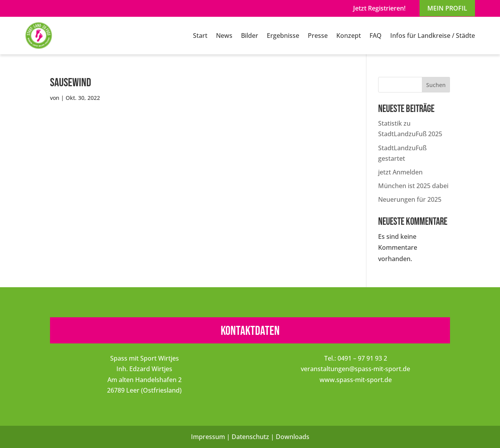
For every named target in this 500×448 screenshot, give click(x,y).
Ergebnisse (283, 36)
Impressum (208, 437)
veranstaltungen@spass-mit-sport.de (355, 369)
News (224, 36)
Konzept (349, 36)
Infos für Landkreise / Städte (433, 36)
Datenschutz (250, 437)
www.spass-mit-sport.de (356, 380)
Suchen (436, 85)
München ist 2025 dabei (413, 186)
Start (200, 36)
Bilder (250, 36)
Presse (318, 36)
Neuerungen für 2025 (410, 199)
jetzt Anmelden (400, 172)
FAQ (376, 36)
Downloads (293, 437)
